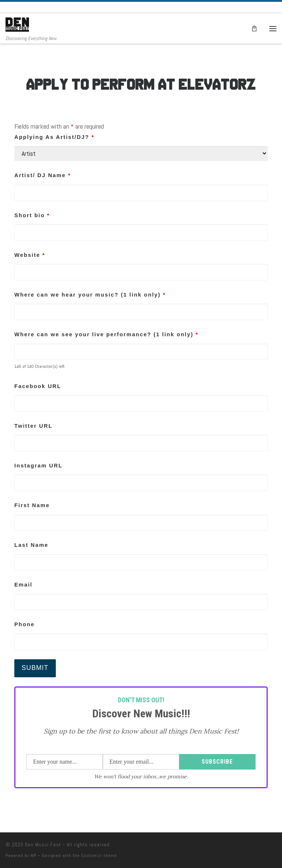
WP (33, 856)
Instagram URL (38, 466)
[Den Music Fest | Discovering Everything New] (17, 24)
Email (23, 585)
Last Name (31, 545)
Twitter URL (33, 426)
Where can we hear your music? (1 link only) (90, 295)
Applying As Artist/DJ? (54, 137)
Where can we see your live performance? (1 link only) (106, 334)
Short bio (32, 215)
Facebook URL (38, 386)
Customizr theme (99, 856)
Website (30, 255)
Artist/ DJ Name (43, 175)
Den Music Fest (43, 845)
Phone (24, 624)
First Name (32, 505)
